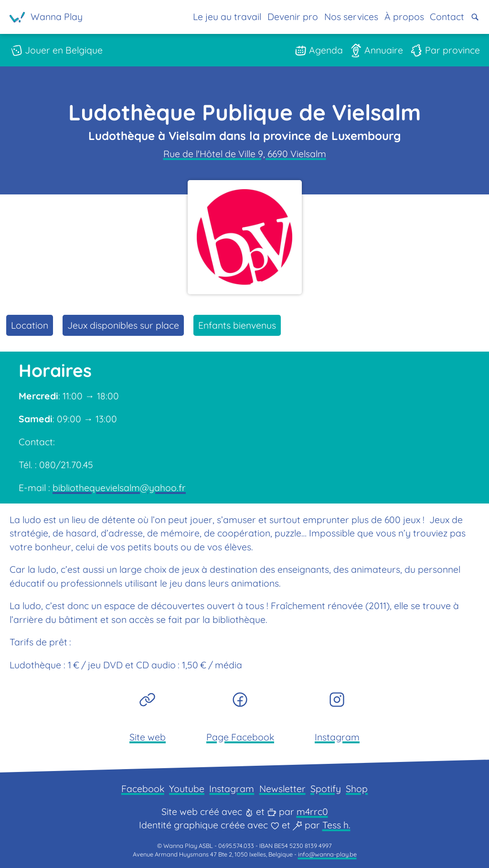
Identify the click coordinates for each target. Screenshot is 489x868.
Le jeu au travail (227, 16)
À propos (404, 16)
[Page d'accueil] (46, 17)
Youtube (187, 788)
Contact (447, 16)
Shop (357, 788)
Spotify (326, 788)
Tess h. (336, 825)
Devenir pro (293, 16)
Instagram (232, 788)
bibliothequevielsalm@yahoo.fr (119, 488)
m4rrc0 (312, 811)
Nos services (351, 16)
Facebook (143, 788)
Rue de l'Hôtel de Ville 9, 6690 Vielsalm (245, 154)
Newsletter (282, 788)
